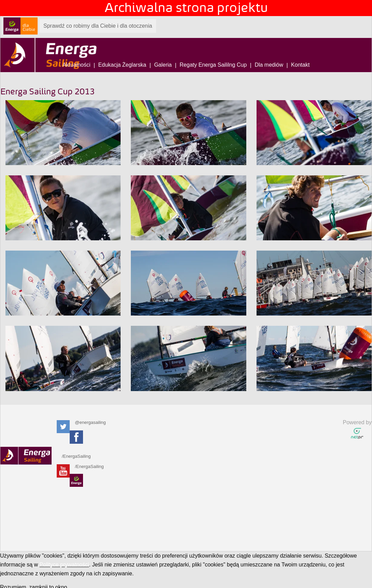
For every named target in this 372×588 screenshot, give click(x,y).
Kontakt (300, 65)
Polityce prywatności (64, 565)
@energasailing (87, 422)
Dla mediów (269, 65)
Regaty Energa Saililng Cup (213, 65)
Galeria (163, 65)
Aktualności (77, 65)
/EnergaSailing (74, 456)
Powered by (357, 422)
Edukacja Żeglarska (122, 65)
